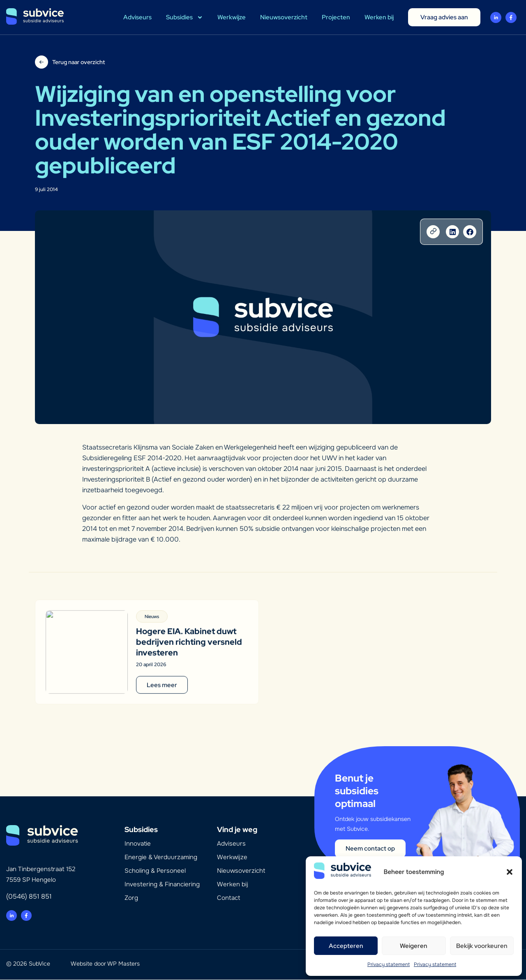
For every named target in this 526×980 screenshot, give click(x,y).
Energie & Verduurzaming (161, 858)
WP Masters (123, 964)
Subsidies (185, 17)
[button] (510, 872)
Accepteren (346, 946)
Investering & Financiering (162, 885)
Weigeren (414, 946)
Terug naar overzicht (78, 62)
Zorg (131, 898)
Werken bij (379, 17)
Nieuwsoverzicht (284, 17)
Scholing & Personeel (155, 871)
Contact (228, 898)
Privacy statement (389, 964)
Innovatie (138, 844)
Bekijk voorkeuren (482, 946)
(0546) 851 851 (29, 897)
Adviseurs (137, 17)
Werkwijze (232, 17)
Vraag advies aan (444, 17)
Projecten (336, 17)
